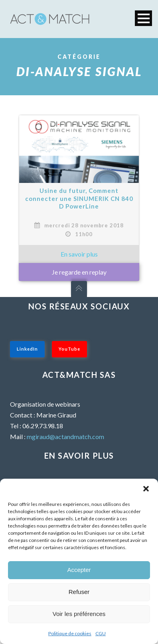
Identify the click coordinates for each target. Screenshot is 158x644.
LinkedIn (27, 349)
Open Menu (143, 18)
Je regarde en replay (79, 272)
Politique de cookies (70, 633)
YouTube (69, 349)
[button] (146, 489)
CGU (101, 633)
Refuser (79, 592)
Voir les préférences (79, 614)
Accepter (79, 570)
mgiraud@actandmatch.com (65, 436)
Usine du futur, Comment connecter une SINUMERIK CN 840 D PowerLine (79, 198)
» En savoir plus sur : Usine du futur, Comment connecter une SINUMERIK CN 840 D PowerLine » (79, 254)
